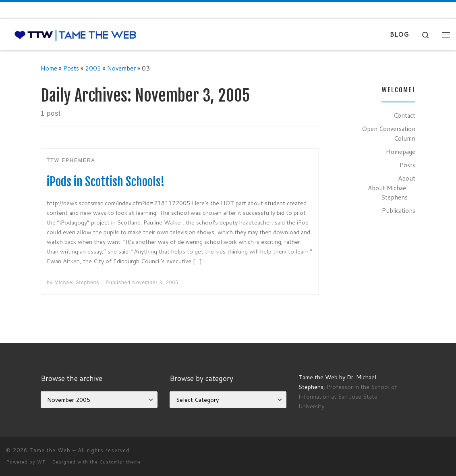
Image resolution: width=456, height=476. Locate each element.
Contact (404, 115)
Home (49, 68)
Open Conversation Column (389, 133)
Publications (399, 210)
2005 (93, 68)
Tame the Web (50, 450)
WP (41, 462)
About (407, 178)
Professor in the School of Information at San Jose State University (348, 396)
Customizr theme (120, 462)
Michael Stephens (77, 283)
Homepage (401, 152)
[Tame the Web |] (75, 34)
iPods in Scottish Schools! (106, 182)
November (121, 68)
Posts (71, 68)
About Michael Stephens (388, 193)
